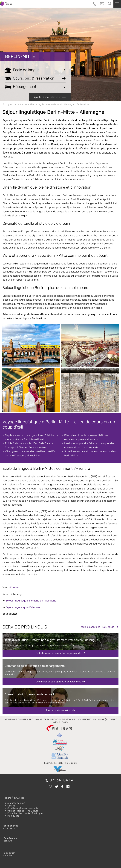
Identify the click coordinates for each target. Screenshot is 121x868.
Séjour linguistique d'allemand (24, 607)
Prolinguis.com (10, 104)
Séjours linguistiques (40, 104)
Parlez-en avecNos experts (10, 827)
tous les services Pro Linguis (97, 627)
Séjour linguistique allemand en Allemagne (31, 601)
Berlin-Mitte (20, 56)
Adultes (23, 104)
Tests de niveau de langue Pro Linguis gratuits (58, 653)
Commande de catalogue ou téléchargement (58, 682)
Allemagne (69, 104)
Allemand (57, 104)
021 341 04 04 (61, 780)
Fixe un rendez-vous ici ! (58, 710)
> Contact (14, 588)
